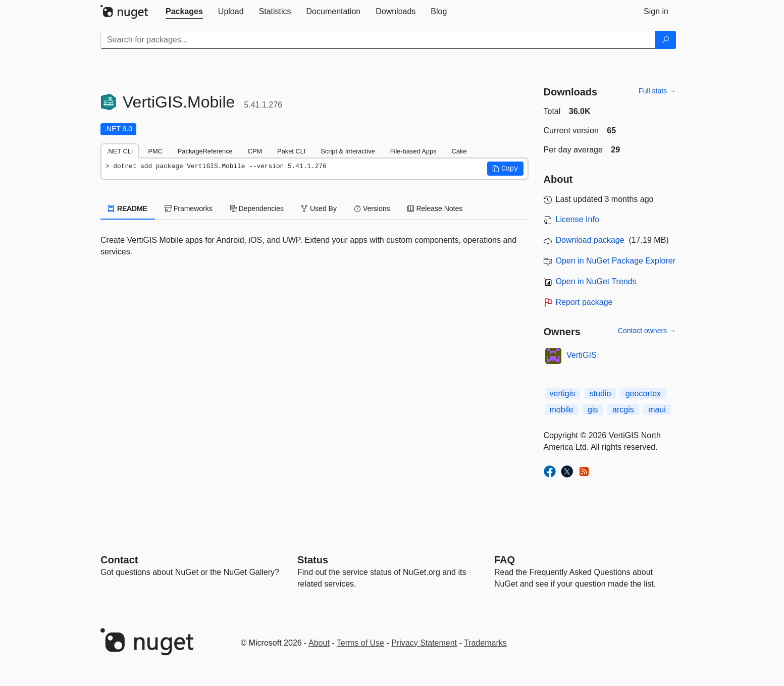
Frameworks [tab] (189, 208)
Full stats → (657, 91)
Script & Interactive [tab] (348, 151)
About (319, 643)
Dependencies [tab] (257, 208)
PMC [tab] (155, 151)
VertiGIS (582, 355)
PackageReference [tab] (205, 151)
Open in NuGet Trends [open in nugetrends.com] (596, 281)
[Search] (665, 40)
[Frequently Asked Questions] (505, 560)
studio (600, 393)
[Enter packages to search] (378, 40)
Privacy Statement (424, 643)
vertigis (563, 393)
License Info (578, 219)
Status (313, 560)
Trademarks (485, 643)
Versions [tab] (372, 208)
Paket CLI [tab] (291, 151)
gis (593, 410)
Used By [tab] (319, 208)
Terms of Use (360, 643)
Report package (584, 302)
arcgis (623, 410)
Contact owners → (647, 331)
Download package (590, 240)
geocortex (643, 393)
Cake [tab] (459, 151)
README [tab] (128, 208)
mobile (562, 410)
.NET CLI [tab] (120, 151)
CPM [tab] (255, 151)
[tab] (184, 12)
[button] (505, 169)
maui (657, 410)
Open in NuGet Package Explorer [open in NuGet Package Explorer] (616, 261)
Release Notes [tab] (435, 208)
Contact (119, 560)
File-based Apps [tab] (413, 151)
